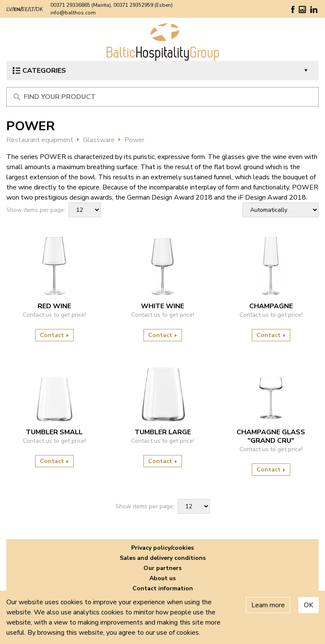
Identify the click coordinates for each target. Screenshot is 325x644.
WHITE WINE (162, 306)
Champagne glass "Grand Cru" (271, 436)
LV (9, 9)
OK (308, 605)
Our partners (162, 568)
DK (39, 9)
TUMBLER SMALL (54, 432)
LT (32, 9)
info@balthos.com (73, 13)
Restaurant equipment (40, 140)
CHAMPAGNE (271, 306)
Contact (54, 335)
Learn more (268, 605)
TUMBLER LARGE (163, 432)
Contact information (163, 588)
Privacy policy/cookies (162, 548)
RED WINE (54, 306)
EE (25, 9)
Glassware (99, 140)
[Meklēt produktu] (162, 97)
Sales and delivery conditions (163, 558)
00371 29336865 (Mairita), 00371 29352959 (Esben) (112, 5)
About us (162, 578)
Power (134, 140)
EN (17, 9)
